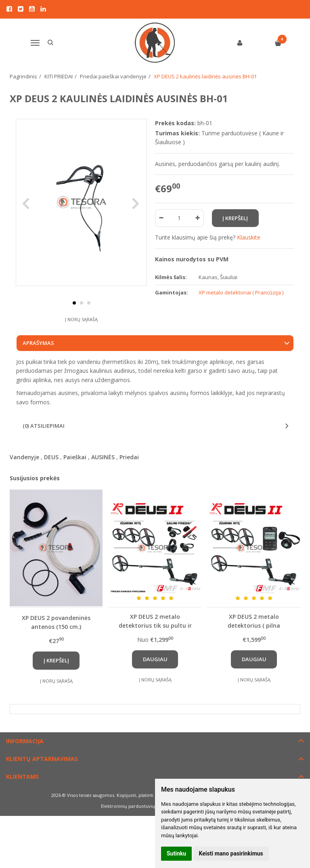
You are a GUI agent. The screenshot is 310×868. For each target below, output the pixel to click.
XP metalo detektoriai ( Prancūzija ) (241, 292)
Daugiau (155, 675)
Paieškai (75, 472)
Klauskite (249, 237)
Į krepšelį (56, 676)
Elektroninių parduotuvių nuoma (136, 822)
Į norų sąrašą (81, 335)
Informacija (25, 756)
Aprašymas (38, 359)
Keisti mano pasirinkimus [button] (231, 853)
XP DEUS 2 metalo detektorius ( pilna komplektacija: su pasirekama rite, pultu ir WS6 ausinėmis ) (254, 637)
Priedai (129, 472)
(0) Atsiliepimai (44, 441)
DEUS (51, 472)
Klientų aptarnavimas (42, 774)
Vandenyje (24, 472)
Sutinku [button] (176, 853)
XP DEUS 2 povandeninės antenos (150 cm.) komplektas (56, 638)
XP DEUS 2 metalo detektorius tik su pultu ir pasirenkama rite (155, 637)
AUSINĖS (103, 472)
